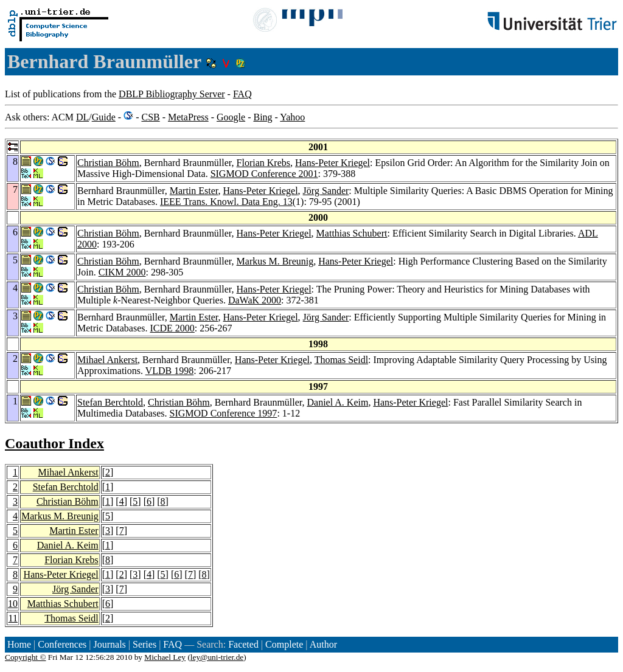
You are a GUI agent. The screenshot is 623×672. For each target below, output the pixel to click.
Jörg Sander (326, 191)
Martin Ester (194, 191)
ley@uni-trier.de (217, 657)
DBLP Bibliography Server (172, 94)
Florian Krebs (263, 163)
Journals (109, 644)
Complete (284, 644)
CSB (150, 117)
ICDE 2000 (172, 328)
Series (144, 644)
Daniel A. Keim (338, 402)
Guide (104, 117)
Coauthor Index (54, 443)
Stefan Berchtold (110, 402)
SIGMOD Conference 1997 (224, 413)
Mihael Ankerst (107, 360)
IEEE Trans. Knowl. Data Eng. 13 (226, 202)
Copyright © (26, 657)
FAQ (242, 94)
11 (13, 618)
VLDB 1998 (170, 371)
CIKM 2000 (122, 272)
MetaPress (188, 117)
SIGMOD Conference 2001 (264, 174)
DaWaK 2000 (255, 300)
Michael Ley (165, 657)
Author (323, 644)
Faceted (243, 644)
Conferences (62, 644)
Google (231, 117)
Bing (263, 117)
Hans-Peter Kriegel (332, 163)
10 (13, 604)
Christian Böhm (108, 163)
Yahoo (292, 117)
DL (82, 117)
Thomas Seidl (341, 360)
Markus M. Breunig (275, 261)
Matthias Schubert (352, 233)
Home (19, 644)
